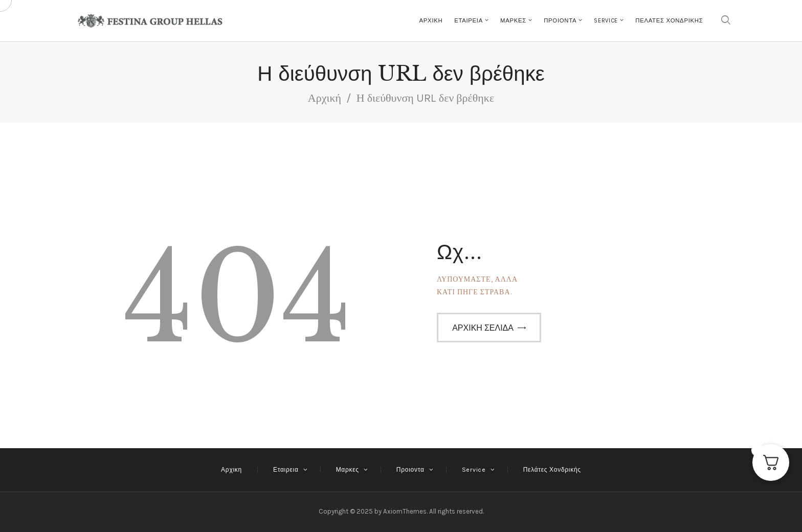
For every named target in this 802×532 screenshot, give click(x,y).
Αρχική (325, 98)
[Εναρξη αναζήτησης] (726, 21)
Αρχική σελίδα (483, 328)
